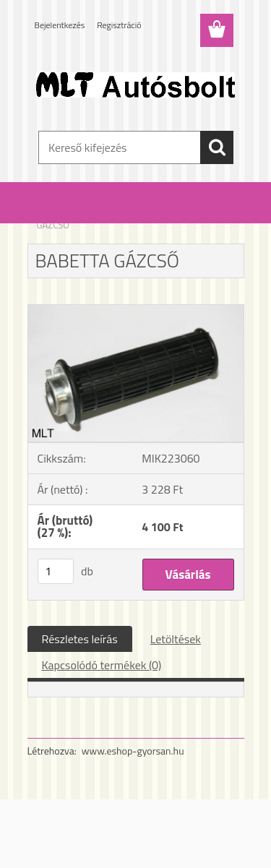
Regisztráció (119, 25)
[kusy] (56, 571)
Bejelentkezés (60, 25)
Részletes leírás (80, 639)
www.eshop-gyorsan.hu (133, 751)
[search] (217, 147)
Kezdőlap (55, 215)
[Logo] (135, 85)
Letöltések (176, 639)
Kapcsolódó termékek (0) (102, 665)
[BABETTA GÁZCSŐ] (136, 311)
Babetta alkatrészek (121, 215)
